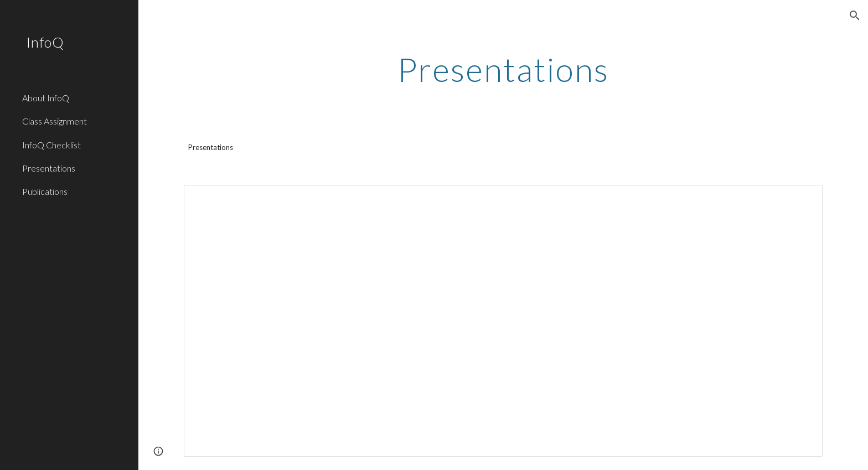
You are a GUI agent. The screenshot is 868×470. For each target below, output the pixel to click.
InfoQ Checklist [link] (51, 145)
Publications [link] (45, 191)
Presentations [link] (49, 168)
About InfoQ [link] (46, 98)
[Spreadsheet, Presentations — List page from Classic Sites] (503, 321)
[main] (503, 69)
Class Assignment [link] (55, 121)
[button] (855, 16)
